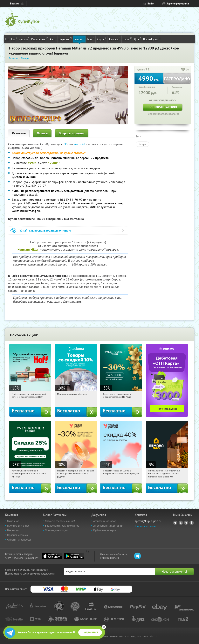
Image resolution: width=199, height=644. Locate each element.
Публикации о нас (18, 526)
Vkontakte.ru (181, 523)
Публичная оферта (105, 530)
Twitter (186, 523)
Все (7, 39)
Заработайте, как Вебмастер (62, 526)
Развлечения (40, 39)
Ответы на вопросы (19, 540)
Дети (138, 39)
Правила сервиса (17, 535)
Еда (14, 39)
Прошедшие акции (56, 530)
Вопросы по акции (72, 133)
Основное (19, 133)
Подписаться (90, 632)
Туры (91, 39)
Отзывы (42, 133)
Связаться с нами (145, 526)
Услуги (101, 39)
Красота (24, 39)
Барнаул (15, 4)
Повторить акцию (163, 107)
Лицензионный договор (108, 526)
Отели (127, 39)
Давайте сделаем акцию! (60, 521)
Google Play (74, 556)
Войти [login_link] (151, 4)
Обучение (65, 39)
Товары (79, 39)
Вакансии (13, 530)
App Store (52, 556)
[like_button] (183, 70)
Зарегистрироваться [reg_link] (178, 4)
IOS (66, 144)
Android (80, 144)
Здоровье (114, 39)
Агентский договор (105, 521)
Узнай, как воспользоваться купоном (45, 230)
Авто (53, 39)
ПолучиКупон (152, 39)
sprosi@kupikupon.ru (148, 521)
